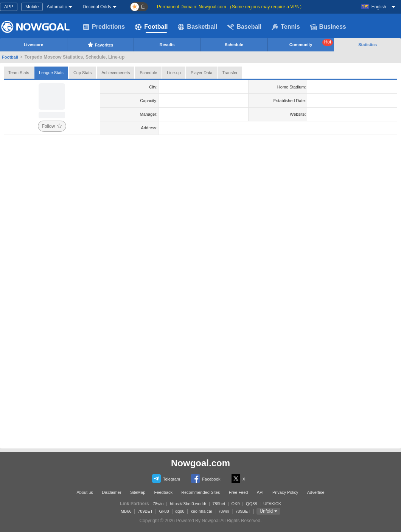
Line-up (174, 73)
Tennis (286, 27)
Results (167, 45)
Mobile (32, 7)
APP (9, 7)
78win (158, 504)
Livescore (33, 45)
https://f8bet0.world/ (188, 504)
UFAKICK (272, 504)
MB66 (126, 511)
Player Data (201, 73)
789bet (219, 504)
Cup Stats (82, 73)
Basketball (197, 27)
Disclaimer (111, 492)
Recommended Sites (201, 492)
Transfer (230, 73)
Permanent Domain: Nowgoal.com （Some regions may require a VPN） (231, 7)
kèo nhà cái (201, 511)
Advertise (316, 492)
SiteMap (138, 492)
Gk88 (164, 511)
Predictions (104, 27)
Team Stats (19, 73)
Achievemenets (116, 73)
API (260, 492)
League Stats (51, 73)
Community (311, 43)
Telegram (166, 478)
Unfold (266, 511)
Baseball (244, 27)
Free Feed (239, 492)
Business (328, 27)
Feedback (163, 492)
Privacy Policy (285, 492)
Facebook (206, 478)
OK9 (236, 504)
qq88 (180, 511)
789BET (145, 511)
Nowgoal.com (201, 463)
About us (85, 492)
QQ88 (251, 504)
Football (151, 27)
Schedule (234, 45)
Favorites (100, 45)
